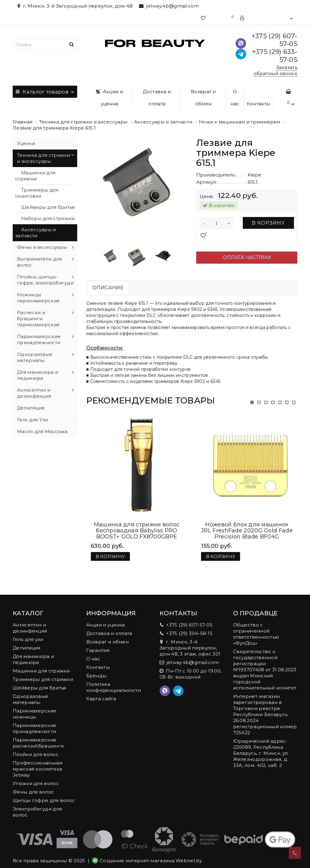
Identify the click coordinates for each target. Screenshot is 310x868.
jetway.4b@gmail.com (169, 6)
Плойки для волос (36, 748)
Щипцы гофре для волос (44, 794)
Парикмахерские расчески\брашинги (38, 737)
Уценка (26, 143)
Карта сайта (101, 693)
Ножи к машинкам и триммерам (239, 122)
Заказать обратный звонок (276, 70)
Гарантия (98, 644)
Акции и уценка (109, 98)
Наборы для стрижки (48, 218)
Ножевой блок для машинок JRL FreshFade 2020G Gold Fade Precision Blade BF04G (247, 524)
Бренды (96, 670)
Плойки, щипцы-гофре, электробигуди (45, 280)
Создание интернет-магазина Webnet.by (151, 855)
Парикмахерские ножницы (35, 708)
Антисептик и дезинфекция (34, 393)
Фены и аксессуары (42, 247)
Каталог (45, 90)
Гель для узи (28, 633)
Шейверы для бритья (48, 207)
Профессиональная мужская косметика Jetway (38, 763)
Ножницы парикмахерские (38, 298)
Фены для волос (33, 786)
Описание (108, 288)
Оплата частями (247, 257)
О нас (235, 98)
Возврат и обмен (203, 98)
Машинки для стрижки (35, 176)
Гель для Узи (33, 420)
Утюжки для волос (36, 777)
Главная (23, 122)
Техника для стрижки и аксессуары (83, 122)
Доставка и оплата (157, 98)
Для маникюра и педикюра (38, 375)
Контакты (258, 104)
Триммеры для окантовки (37, 193)
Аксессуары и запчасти (163, 122)
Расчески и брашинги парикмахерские (38, 319)
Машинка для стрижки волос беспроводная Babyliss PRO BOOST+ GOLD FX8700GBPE (137, 524)
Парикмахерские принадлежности (39, 339)
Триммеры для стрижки (43, 673)
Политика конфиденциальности (114, 681)
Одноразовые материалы (35, 357)
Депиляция (31, 408)
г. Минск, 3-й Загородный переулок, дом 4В (74, 6)
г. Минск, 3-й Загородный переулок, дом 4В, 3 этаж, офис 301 (190, 642)
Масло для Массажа (42, 431)
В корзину (268, 223)
